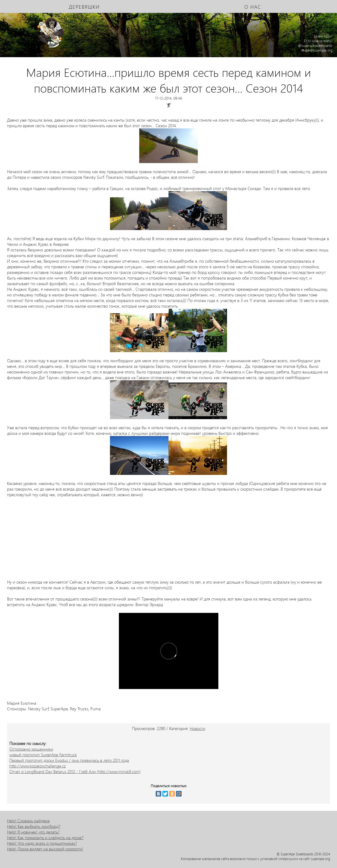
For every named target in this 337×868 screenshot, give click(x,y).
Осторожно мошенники (31, 749)
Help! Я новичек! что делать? (33, 832)
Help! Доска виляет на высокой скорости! (45, 849)
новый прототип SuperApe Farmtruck (43, 755)
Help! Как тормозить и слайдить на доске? (45, 838)
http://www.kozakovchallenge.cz (38, 766)
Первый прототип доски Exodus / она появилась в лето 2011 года (69, 760)
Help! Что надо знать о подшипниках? (42, 843)
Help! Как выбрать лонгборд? (34, 826)
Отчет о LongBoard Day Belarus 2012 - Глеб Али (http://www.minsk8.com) (75, 771)
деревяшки (84, 7)
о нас (253, 7)
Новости (198, 728)
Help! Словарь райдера (28, 821)
